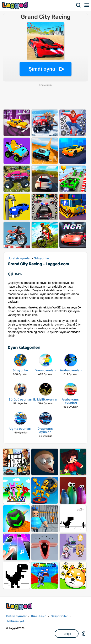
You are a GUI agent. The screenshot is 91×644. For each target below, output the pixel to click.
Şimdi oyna (42, 69)
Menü (87, 5)
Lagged (16, 5)
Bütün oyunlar (16, 616)
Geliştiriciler (59, 616)
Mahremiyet (16, 621)
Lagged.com (20, 606)
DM (84, 634)
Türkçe (67, 634)
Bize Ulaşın (39, 616)
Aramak (79, 5)
